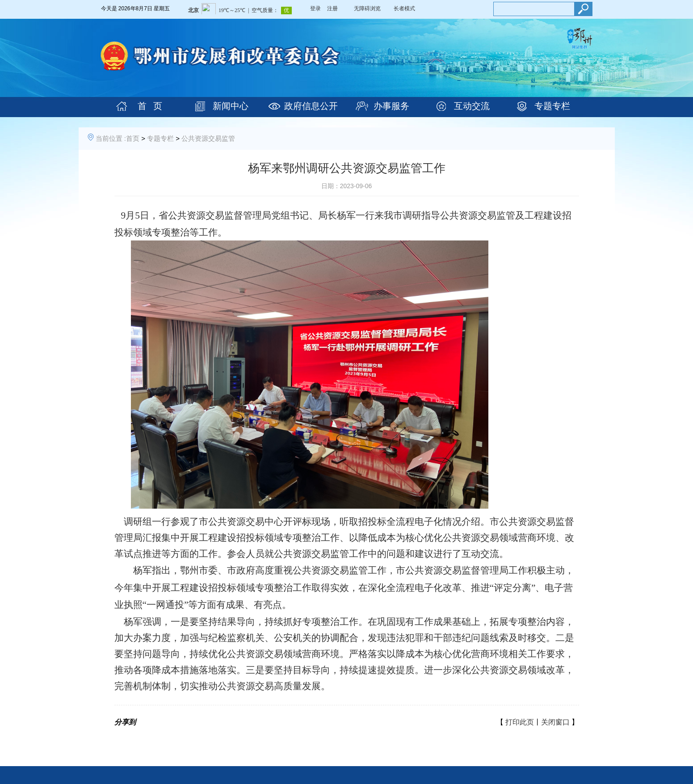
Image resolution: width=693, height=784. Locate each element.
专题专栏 (552, 106)
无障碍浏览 (367, 8)
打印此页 (520, 722)
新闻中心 (231, 106)
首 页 (150, 106)
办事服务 (391, 106)
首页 (133, 138)
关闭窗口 (555, 722)
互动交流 (472, 106)
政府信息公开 (311, 106)
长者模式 (404, 8)
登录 (315, 8)
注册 (332, 8)
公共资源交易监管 (208, 138)
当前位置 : (111, 138)
